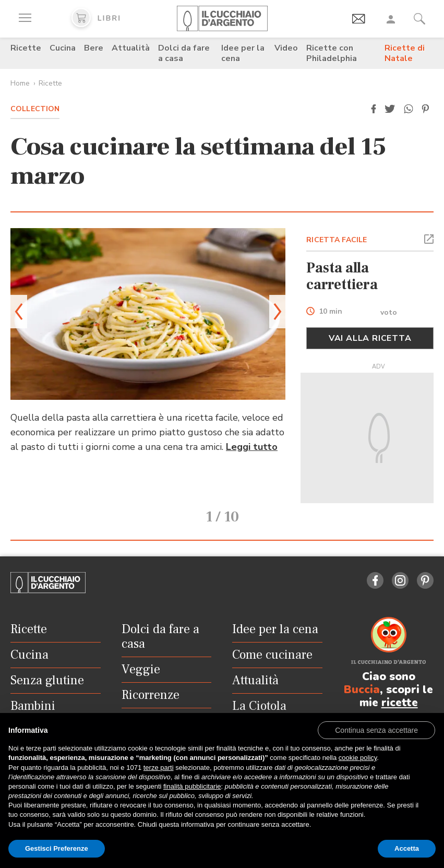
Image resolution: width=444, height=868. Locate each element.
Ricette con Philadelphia (332, 53)
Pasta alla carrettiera (342, 276)
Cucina (63, 48)
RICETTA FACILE (337, 240)
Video (286, 48)
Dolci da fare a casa (184, 53)
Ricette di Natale (405, 53)
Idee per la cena (243, 53)
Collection (35, 109)
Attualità (131, 48)
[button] (374, 109)
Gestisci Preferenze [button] (57, 848)
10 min (331, 312)
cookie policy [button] (358, 758)
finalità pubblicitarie (192, 786)
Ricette (26, 48)
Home (20, 83)
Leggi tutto (252, 447)
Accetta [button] (407, 848)
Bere (94, 48)
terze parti (159, 768)
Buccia (362, 679)
